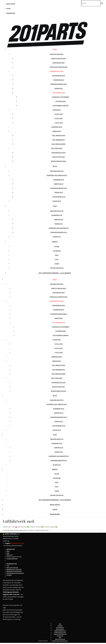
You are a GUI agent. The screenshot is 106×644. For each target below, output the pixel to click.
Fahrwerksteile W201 (57, 71)
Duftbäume (57, 251)
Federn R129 (59, 224)
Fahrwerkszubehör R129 (59, 232)
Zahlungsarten (60, 629)
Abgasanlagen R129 (57, 211)
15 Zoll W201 (59, 114)
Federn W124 (59, 192)
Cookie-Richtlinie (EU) (60, 632)
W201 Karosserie (57, 148)
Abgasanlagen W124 (57, 171)
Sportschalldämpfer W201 (59, 67)
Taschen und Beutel (57, 268)
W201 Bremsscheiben (59, 144)
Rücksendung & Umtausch (15, 573)
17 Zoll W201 (59, 123)
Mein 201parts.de (12, 567)
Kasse (9, 8)
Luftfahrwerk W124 (59, 197)
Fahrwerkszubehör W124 (59, 188)
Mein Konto (11, 4)
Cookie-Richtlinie (12, 559)
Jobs (8, 553)
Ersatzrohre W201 (59, 63)
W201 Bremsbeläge (59, 140)
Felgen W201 (57, 110)
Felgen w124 (57, 201)
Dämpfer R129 (59, 219)
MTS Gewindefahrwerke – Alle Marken (55, 273)
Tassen (57, 264)
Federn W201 (59, 88)
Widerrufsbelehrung (60, 631)
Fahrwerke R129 (57, 215)
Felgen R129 (57, 237)
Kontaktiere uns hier (17, 543)
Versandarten (60, 627)
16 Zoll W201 (59, 118)
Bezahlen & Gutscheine (14, 571)
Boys (57, 259)
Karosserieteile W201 (59, 153)
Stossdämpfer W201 (59, 76)
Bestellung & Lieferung (14, 569)
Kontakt (9, 575)
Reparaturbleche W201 (59, 161)
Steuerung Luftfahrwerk (60, 97)
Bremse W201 (57, 131)
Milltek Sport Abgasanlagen (60, 641)
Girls (57, 255)
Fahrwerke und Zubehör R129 (59, 228)
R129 (55, 206)
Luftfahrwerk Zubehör (60, 106)
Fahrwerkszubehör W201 (59, 84)
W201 (55, 49)
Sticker (57, 246)
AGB (60, 624)
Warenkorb (11, 13)
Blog (8, 551)
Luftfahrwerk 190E (59, 93)
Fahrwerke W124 (59, 180)
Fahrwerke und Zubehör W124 (57, 175)
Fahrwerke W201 (59, 80)
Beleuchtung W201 (59, 157)
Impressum (60, 636)
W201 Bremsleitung (59, 135)
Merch (55, 242)
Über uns (10, 555)
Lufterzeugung (61, 101)
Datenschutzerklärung (60, 634)
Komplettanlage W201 (59, 59)
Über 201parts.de (60, 639)
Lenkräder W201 (57, 127)
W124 (55, 166)
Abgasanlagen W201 (57, 54)
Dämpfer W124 (59, 184)
